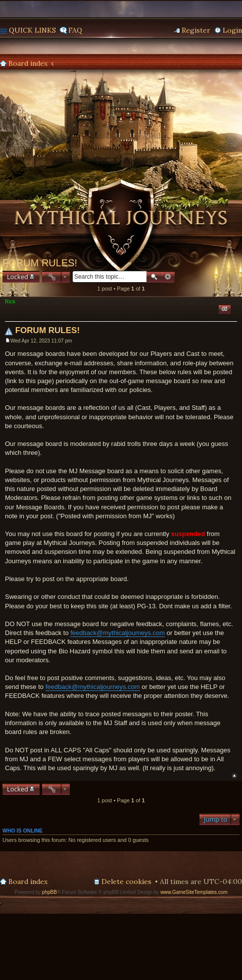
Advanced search (168, 277)
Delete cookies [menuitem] (126, 882)
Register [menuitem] (196, 30)
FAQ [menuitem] (75, 30)
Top (234, 776)
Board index (28, 63)
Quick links (32, 30)
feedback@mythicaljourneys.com (118, 633)
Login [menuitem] (232, 30)
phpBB (49, 892)
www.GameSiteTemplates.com (194, 892)
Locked (18, 277)
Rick (10, 302)
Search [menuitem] (238, 64)
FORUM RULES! (40, 263)
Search (154, 277)
